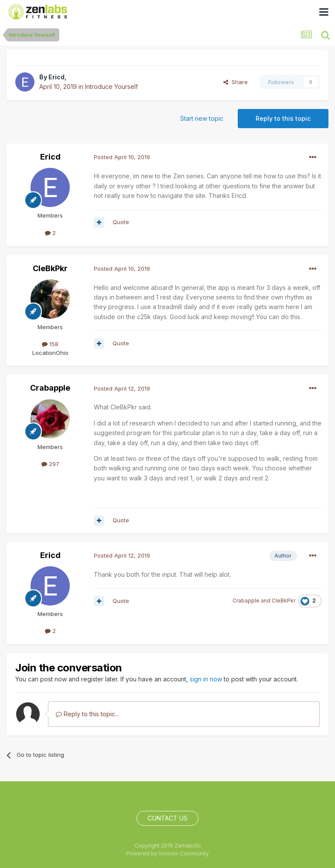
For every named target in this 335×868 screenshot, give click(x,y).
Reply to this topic (283, 118)
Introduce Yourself (111, 87)
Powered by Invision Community (167, 853)
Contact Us (167, 818)
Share (236, 82)
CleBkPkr (50, 268)
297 (50, 464)
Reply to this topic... (87, 714)
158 (50, 344)
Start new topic (202, 118)
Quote (121, 222)
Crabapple (50, 388)
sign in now (206, 679)
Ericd (56, 77)
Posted (122, 157)
